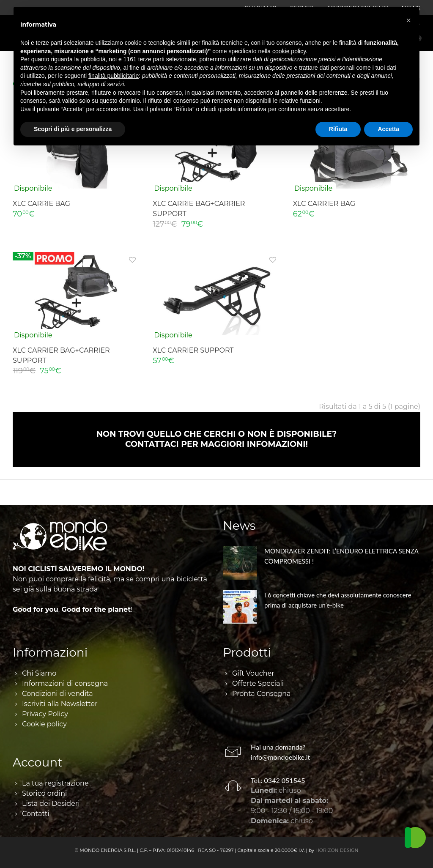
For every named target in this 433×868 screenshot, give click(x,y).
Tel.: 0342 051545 (278, 780)
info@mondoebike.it (280, 757)
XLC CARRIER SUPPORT (193, 350)
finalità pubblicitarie (114, 76)
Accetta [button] (388, 129)
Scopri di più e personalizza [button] (73, 129)
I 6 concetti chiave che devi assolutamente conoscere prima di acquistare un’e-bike (338, 600)
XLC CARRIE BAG (41, 204)
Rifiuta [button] (338, 129)
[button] (408, 20)
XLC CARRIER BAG (324, 204)
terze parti (151, 59)
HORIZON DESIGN (337, 850)
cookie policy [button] (289, 51)
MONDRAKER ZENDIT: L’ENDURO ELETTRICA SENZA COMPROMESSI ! (341, 556)
